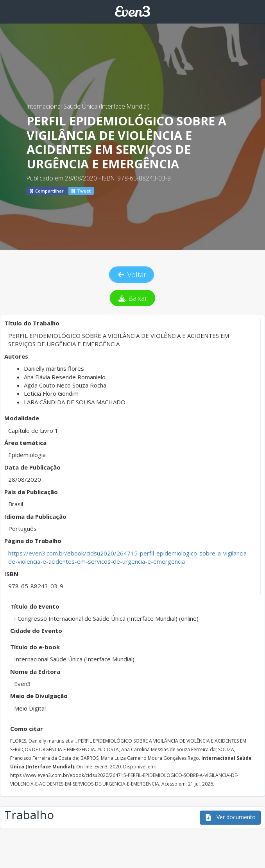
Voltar (132, 275)
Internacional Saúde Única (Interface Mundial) (88, 106)
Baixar (133, 298)
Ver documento (230, 817)
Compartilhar (47, 191)
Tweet (81, 191)
